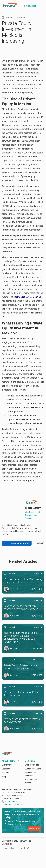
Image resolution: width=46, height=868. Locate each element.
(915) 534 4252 (30, 6)
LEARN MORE (34, 829)
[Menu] (42, 6)
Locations (6, 769)
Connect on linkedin (17, 543)
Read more (39, 543)
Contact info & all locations (13, 804)
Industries (6, 773)
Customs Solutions (33, 769)
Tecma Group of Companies (27, 297)
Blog (4, 777)
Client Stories (8, 765)
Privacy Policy (8, 848)
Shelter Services (32, 765)
